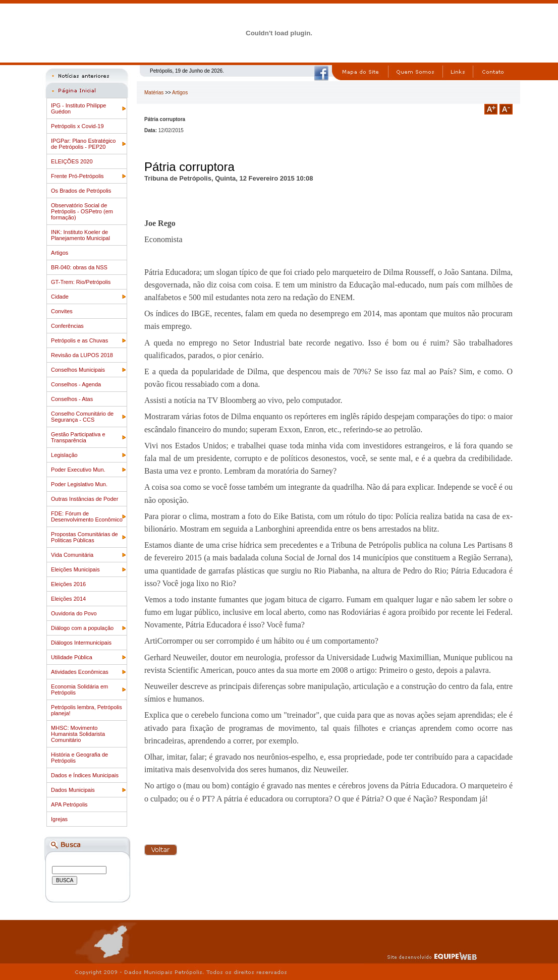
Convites (62, 311)
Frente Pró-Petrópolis (77, 176)
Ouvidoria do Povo (74, 613)
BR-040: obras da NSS (79, 267)
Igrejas (59, 819)
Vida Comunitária (72, 555)
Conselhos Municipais (78, 370)
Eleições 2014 (68, 599)
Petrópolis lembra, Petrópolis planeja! (87, 710)
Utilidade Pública (72, 657)
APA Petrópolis (69, 804)
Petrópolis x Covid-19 (77, 126)
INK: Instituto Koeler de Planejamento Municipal (80, 235)
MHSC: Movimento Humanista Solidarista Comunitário (78, 734)
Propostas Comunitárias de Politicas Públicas (85, 537)
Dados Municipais (73, 790)
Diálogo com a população (82, 628)
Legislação (64, 455)
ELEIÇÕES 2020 (72, 161)
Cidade (60, 297)
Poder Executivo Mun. (78, 470)
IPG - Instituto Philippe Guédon (78, 108)
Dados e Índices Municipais (85, 775)
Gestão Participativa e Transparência (78, 437)
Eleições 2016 (68, 584)
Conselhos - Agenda (76, 384)
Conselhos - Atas (72, 399)
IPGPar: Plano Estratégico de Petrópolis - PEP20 (83, 144)
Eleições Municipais (75, 569)
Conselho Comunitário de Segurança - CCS (82, 417)
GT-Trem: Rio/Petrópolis (81, 282)
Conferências (67, 326)
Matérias (154, 93)
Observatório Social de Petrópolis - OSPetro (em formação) (82, 211)
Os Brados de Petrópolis (81, 191)
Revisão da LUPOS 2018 (82, 355)
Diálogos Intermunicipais (81, 643)
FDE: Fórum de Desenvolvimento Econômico (87, 516)
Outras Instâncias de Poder (85, 499)
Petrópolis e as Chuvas (79, 340)
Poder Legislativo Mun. (79, 484)
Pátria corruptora (189, 167)
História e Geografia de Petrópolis (79, 758)
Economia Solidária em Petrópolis (79, 689)
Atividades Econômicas (80, 672)
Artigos (60, 253)
